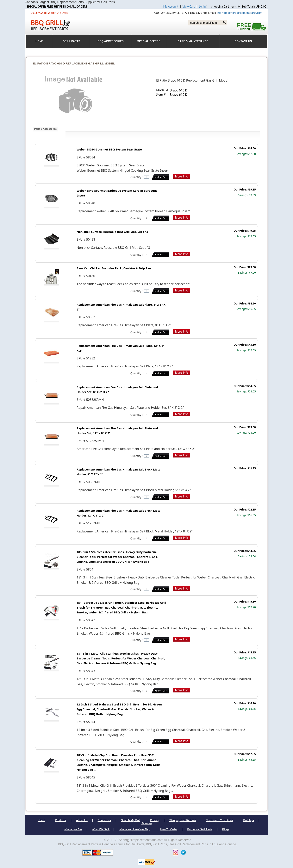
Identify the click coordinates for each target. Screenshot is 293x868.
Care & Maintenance (193, 41)
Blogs (226, 829)
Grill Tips (248, 820)
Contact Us (243, 41)
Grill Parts (71, 41)
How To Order (169, 829)
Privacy (155, 820)
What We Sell (101, 829)
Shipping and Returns (183, 820)
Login (202, 7)
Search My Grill (130, 820)
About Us (82, 820)
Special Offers (149, 41)
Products (61, 820)
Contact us (104, 820)
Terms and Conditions (219, 820)
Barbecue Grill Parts (200, 829)
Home (41, 820)
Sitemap (147, 823)
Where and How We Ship (134, 829)
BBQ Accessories (111, 41)
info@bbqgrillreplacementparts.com (240, 13)
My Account (171, 7)
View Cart (189, 7)
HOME (39, 41)
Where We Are (73, 829)
